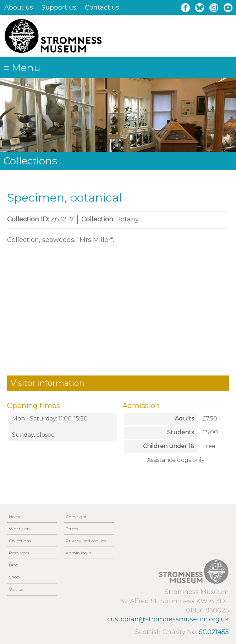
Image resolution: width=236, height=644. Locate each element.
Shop (14, 577)
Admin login (78, 553)
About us (19, 7)
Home (15, 517)
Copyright (76, 517)
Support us (59, 7)
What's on (19, 529)
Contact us (102, 7)
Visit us (16, 589)
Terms (72, 529)
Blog (14, 565)
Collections (20, 541)
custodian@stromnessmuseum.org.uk (168, 619)
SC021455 (214, 632)
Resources (19, 553)
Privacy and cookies (86, 541)
